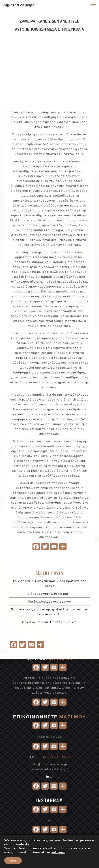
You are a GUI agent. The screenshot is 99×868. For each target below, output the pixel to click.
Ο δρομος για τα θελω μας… (50, 594)
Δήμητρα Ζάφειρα (19, 4)
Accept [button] (13, 861)
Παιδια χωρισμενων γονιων (49, 601)
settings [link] (58, 852)
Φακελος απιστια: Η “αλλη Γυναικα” (50, 622)
